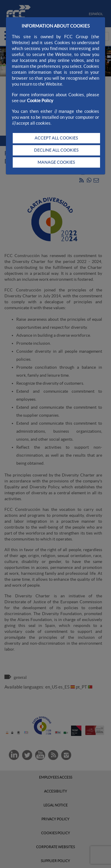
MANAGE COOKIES (56, 162)
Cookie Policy (40, 101)
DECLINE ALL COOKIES (56, 150)
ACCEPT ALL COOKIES (56, 138)
